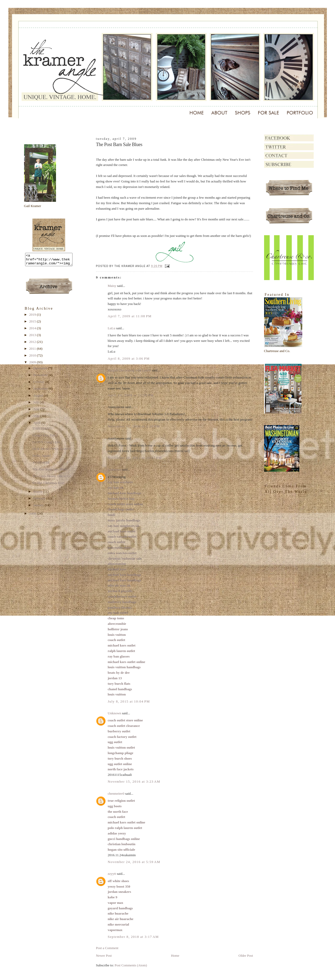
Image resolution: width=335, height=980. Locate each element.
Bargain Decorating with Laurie (129, 370)
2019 (33, 317)
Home (175, 956)
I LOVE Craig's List (46, 444)
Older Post (246, 956)
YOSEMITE (41, 465)
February (40, 501)
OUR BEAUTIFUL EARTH (52, 451)
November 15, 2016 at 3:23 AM (134, 781)
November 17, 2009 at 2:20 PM (134, 426)
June (37, 411)
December (41, 371)
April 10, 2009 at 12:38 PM (131, 395)
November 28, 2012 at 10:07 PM (135, 458)
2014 (33, 330)
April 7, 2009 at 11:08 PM (130, 316)
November (41, 377)
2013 (33, 337)
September (41, 391)
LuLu (112, 328)
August (39, 398)
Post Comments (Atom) (131, 965)
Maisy (112, 286)
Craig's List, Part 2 (45, 438)
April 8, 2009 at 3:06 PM (129, 358)
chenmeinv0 (116, 794)
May (37, 418)
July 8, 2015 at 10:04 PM (129, 701)
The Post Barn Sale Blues (50, 472)
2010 (33, 358)
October (39, 384)
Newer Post (104, 956)
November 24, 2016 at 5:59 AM (134, 862)
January (39, 507)
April (37, 425)
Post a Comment (107, 948)
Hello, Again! (42, 458)
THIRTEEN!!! (42, 431)
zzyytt (112, 874)
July (37, 405)
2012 (33, 344)
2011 (33, 351)
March (38, 494)
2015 (33, 324)
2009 (33, 364)
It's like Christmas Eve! (48, 485)
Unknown (115, 469)
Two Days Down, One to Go (52, 478)
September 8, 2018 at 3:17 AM (133, 937)
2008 (33, 516)
